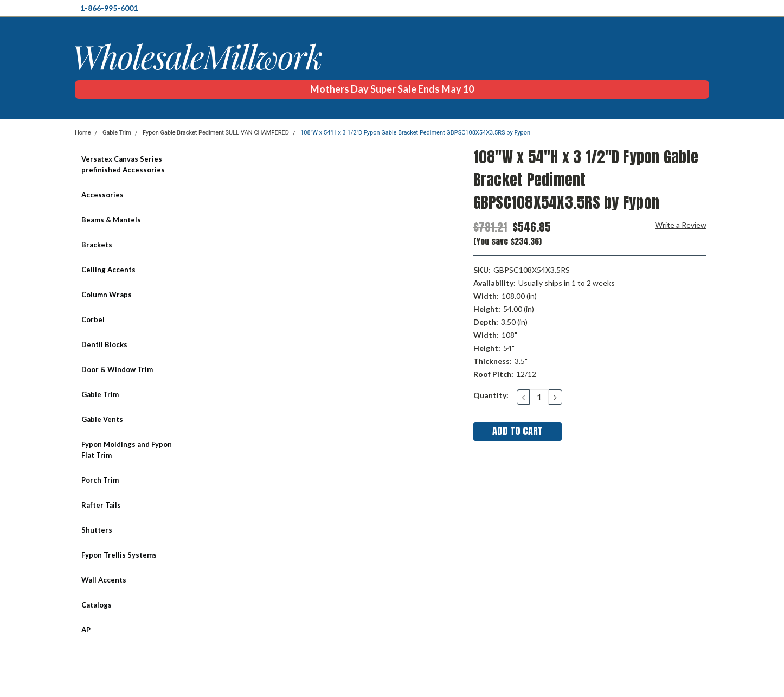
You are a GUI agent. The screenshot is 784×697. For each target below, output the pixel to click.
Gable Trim (117, 133)
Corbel (93, 319)
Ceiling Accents (108, 270)
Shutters (97, 530)
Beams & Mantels (111, 220)
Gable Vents (102, 419)
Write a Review (681, 225)
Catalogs (97, 605)
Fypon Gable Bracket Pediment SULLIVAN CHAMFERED (216, 133)
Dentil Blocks (104, 344)
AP (86, 630)
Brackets (97, 245)
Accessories (102, 195)
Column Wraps (107, 295)
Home (83, 133)
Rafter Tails (101, 505)
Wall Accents (104, 580)
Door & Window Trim (117, 369)
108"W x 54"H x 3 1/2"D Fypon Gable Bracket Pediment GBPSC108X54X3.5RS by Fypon (415, 133)
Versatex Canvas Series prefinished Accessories (123, 164)
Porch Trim (100, 480)
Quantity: (491, 395)
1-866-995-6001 (109, 8)
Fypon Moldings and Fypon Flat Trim (127, 450)
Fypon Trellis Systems (119, 555)
